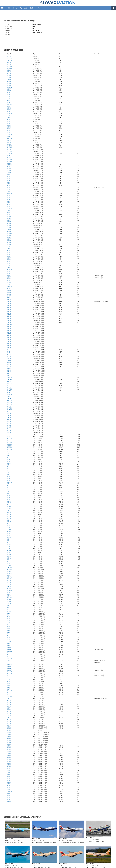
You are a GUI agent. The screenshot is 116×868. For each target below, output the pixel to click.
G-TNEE (9, 376)
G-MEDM (9, 144)
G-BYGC (9, 511)
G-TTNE (9, 309)
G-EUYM (9, 269)
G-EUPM (9, 193)
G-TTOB (9, 298)
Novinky (8, 8)
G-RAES (9, 611)
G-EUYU (9, 283)
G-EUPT (9, 205)
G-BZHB (9, 602)
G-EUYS (9, 279)
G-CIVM (9, 543)
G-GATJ (9, 108)
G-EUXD (9, 118)
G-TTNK (9, 321)
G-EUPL (9, 192)
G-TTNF (9, 311)
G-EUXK (9, 131)
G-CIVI (9, 535)
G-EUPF (9, 182)
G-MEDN (9, 146)
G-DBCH (9, 161)
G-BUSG (9, 66)
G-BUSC (9, 59)
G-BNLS (9, 492)
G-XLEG (9, 423)
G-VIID (9, 617)
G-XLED (9, 418)
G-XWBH (9, 391)
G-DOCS (9, 446)
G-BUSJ (9, 72)
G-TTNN (9, 326)
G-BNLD (9, 465)
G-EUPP (9, 199)
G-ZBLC (9, 731)
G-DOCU (9, 448)
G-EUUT (9, 243)
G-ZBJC (9, 750)
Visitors (41, 8)
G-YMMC (9, 645)
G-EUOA (9, 167)
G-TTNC (9, 306)
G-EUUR (9, 241)
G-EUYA (9, 247)
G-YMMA (9, 643)
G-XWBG (9, 389)
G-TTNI (9, 317)
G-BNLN (9, 484)
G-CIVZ (9, 566)
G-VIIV (9, 640)
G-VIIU (9, 638)
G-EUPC (9, 178)
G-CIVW (9, 560)
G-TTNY (9, 343)
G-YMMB (9, 691)
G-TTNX (9, 342)
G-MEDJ (9, 140)
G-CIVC (9, 524)
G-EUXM (9, 135)
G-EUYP (9, 275)
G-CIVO (9, 547)
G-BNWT (9, 587)
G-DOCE (9, 440)
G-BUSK (9, 74)
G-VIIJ (8, 625)
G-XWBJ (9, 395)
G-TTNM (9, 325)
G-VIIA (9, 678)
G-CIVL (9, 541)
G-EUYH (9, 260)
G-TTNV (9, 338)
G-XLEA (9, 412)
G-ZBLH (9, 738)
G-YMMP (9, 668)
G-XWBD (9, 383)
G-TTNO (9, 328)
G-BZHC (9, 604)
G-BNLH (9, 473)
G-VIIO (9, 681)
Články (15, 8)
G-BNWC (9, 571)
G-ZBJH (9, 759)
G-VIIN (9, 632)
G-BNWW (9, 592)
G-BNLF (9, 469)
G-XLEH (9, 425)
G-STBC (9, 721)
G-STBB (9, 719)
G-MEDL (9, 142)
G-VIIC (9, 615)
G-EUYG (9, 258)
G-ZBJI (9, 761)
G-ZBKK (9, 788)
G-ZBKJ (9, 786)
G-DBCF (9, 157)
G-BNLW (9, 499)
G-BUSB (9, 57)
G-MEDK (9, 104)
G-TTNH (9, 315)
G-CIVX (9, 562)
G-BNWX (9, 594)
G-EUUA (9, 216)
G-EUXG (9, 123)
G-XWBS (9, 410)
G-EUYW (9, 287)
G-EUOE (9, 169)
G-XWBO (9, 404)
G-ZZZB (9, 607)
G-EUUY (9, 91)
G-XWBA (9, 378)
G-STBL (9, 718)
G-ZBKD (9, 775)
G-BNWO (9, 581)
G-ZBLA (9, 727)
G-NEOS (9, 353)
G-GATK (9, 110)
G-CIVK (9, 539)
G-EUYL (9, 268)
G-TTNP (9, 330)
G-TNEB (9, 370)
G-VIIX (9, 687)
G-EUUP (9, 239)
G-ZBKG (9, 780)
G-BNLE (9, 467)
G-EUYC (9, 250)
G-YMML (9, 661)
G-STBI (9, 712)
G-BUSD (9, 61)
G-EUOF (9, 171)
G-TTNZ (9, 345)
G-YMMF (9, 649)
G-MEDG (9, 138)
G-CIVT (9, 554)
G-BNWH (9, 575)
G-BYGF (9, 516)
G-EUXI (9, 127)
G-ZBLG (9, 737)
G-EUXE (9, 119)
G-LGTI (9, 437)
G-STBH (9, 710)
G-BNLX (9, 501)
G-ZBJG (9, 757)
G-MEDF (9, 137)
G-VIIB (9, 613)
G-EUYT (9, 281)
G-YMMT (9, 674)
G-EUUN (9, 235)
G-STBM (9, 697)
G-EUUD (9, 220)
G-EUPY (9, 211)
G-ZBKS (9, 801)
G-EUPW (9, 209)
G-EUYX (9, 288)
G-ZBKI (9, 784)
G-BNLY (9, 503)
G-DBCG (9, 159)
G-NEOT (9, 355)
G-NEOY (9, 364)
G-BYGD (9, 512)
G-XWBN (9, 402)
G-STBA (9, 704)
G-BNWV (9, 590)
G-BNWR (9, 583)
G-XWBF (9, 387)
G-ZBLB (9, 729)
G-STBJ (9, 714)
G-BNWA (9, 568)
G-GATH (9, 93)
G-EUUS (9, 81)
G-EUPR (9, 201)
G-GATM (9, 114)
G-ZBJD (9, 752)
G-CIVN (9, 545)
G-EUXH (9, 125)
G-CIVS (9, 552)
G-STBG (9, 708)
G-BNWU (9, 588)
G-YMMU (9, 676)
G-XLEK (9, 431)
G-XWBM (9, 400)
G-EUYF (9, 256)
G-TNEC (9, 372)
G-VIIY (9, 689)
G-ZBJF (9, 756)
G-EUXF (9, 121)
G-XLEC (9, 416)
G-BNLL (9, 480)
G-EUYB (9, 249)
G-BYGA (9, 507)
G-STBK (9, 716)
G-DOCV (9, 450)
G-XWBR (9, 408)
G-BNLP (9, 488)
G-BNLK (9, 478)
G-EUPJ (9, 188)
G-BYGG (9, 518)
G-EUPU (9, 207)
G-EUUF (9, 80)
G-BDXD (9, 456)
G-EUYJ (9, 264)
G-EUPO (9, 197)
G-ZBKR (9, 799)
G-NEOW (9, 361)
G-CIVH (9, 533)
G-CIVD (9, 526)
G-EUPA (9, 175)
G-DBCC (9, 152)
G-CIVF (9, 530)
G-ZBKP (9, 797)
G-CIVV (9, 558)
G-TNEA (9, 368)
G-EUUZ (9, 245)
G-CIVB (9, 522)
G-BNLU (9, 495)
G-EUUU (9, 83)
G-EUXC (9, 116)
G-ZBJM (9, 767)
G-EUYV (9, 285)
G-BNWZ (9, 598)
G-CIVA (9, 520)
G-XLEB (9, 414)
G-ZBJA (9, 746)
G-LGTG (9, 435)
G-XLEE (9, 419)
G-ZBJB (9, 748)
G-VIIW (9, 642)
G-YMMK (9, 659)
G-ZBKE (9, 776)
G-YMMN (9, 664)
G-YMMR (9, 670)
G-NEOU (9, 357)
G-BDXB (9, 454)
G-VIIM (9, 630)
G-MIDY (9, 296)
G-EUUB (9, 76)
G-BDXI (9, 457)
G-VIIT (9, 636)
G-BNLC (9, 463)
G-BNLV (9, 497)
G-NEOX (9, 362)
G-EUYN (9, 271)
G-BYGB (9, 509)
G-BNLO (9, 486)
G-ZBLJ (9, 742)
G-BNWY (9, 596)
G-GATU (9, 102)
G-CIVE (9, 528)
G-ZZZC (9, 609)
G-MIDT (9, 106)
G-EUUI (9, 226)
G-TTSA (9, 347)
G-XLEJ (9, 429)
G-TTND (9, 307)
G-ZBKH (9, 782)
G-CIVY (9, 564)
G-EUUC (9, 218)
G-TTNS (9, 334)
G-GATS (9, 100)
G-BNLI (9, 475)
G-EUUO (9, 237)
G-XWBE (9, 385)
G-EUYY (9, 214)
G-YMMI (9, 655)
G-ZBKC (9, 773)
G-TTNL (9, 323)
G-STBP (9, 702)
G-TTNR (9, 332)
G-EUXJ (9, 129)
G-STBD (9, 723)
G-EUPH (9, 186)
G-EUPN (9, 195)
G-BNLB (9, 461)
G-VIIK (9, 626)
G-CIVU (9, 556)
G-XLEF (9, 421)
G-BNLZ (9, 505)
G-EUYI (9, 262)
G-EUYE (9, 254)
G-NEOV (9, 359)
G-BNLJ (9, 476)
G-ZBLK (9, 744)
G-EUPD (9, 180)
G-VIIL (8, 628)
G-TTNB (9, 304)
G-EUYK (9, 266)
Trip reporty (24, 8)
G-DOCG (9, 442)
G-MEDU (9, 148)
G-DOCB (9, 438)
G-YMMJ (9, 657)
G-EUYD (9, 252)
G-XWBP (9, 406)
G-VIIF (8, 621)
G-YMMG (9, 651)
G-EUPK (9, 190)
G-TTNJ (9, 319)
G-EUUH (9, 224)
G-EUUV (9, 85)
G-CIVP (9, 549)
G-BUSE (9, 62)
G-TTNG (9, 313)
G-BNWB (9, 569)
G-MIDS (9, 292)
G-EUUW (9, 87)
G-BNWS (9, 585)
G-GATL (9, 112)
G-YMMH (9, 653)
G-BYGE (9, 514)
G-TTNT (9, 336)
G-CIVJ (9, 537)
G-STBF (9, 706)
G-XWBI (9, 393)
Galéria (33, 8)
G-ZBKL (9, 790)
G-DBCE (9, 156)
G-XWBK (9, 397)
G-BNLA (9, 459)
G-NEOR (9, 351)
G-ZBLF (9, 735)
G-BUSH (9, 68)
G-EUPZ (9, 212)
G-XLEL (9, 433)
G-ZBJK (9, 765)
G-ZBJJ (9, 763)
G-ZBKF (9, 778)
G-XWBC (9, 381)
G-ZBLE (9, 733)
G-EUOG (9, 173)
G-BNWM (9, 577)
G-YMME (9, 693)
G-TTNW (9, 340)
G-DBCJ (9, 163)
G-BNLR (9, 490)
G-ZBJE (9, 754)
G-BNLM (9, 482)
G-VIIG (9, 623)
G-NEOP (9, 349)
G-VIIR (9, 685)
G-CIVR (9, 550)
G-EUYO (9, 273)
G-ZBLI (9, 740)
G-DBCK (9, 165)
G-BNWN (9, 579)
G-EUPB (9, 176)
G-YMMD (9, 647)
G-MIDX (9, 294)
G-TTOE (9, 300)
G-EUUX (9, 89)
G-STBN (9, 699)
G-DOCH (9, 444)
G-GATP (9, 97)
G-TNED (9, 374)
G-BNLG (9, 471)
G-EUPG (9, 184)
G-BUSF (9, 64)
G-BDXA (9, 452)
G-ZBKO (9, 795)
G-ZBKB (9, 771)
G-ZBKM (9, 792)
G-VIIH (9, 680)
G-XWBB (9, 380)
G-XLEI (9, 427)
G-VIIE (8, 619)
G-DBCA (9, 150)
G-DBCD (9, 154)
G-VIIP (9, 683)
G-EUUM (9, 233)
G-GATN (9, 95)
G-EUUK (9, 230)
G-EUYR (9, 277)
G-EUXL (9, 133)
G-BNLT (9, 493)
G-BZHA (9, 600)
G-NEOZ (9, 366)
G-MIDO (9, 290)
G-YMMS (9, 672)
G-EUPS (9, 203)
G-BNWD (9, 573)
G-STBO (9, 700)
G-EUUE (9, 78)
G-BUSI (9, 70)
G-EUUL (9, 231)
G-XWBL (9, 399)
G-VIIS (9, 634)
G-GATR (9, 99)
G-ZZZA (9, 606)
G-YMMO (9, 666)
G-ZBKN (9, 793)
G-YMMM (9, 695)
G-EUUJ (9, 228)
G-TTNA (9, 302)
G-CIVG (9, 531)
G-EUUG (9, 222)
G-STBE (9, 725)
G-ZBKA (9, 769)
